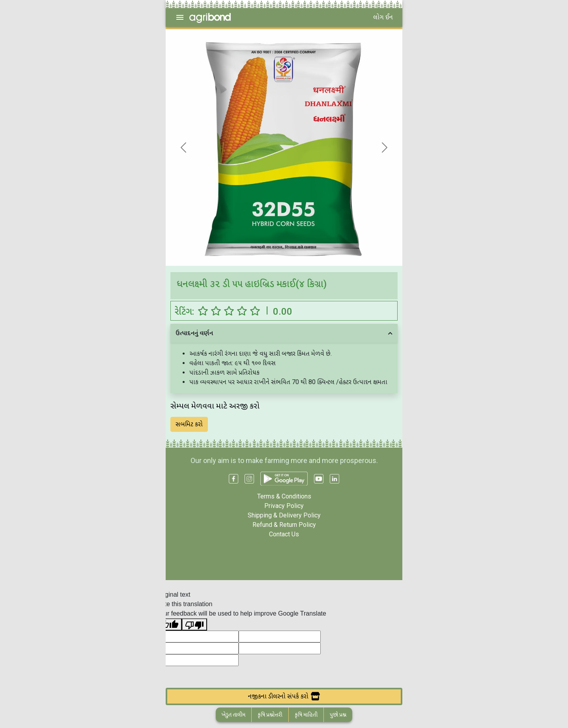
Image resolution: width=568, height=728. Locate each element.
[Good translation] (169, 624)
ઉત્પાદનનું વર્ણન (194, 333)
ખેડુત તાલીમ (234, 715)
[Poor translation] (194, 624)
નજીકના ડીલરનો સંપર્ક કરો (284, 696)
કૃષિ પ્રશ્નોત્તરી (270, 715)
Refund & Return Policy (284, 525)
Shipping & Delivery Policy (284, 515)
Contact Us (284, 534)
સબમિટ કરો (189, 424)
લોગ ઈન (383, 17)
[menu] (180, 17)
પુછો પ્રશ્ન (338, 715)
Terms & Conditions (284, 496)
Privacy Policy (284, 506)
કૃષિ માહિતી (306, 715)
